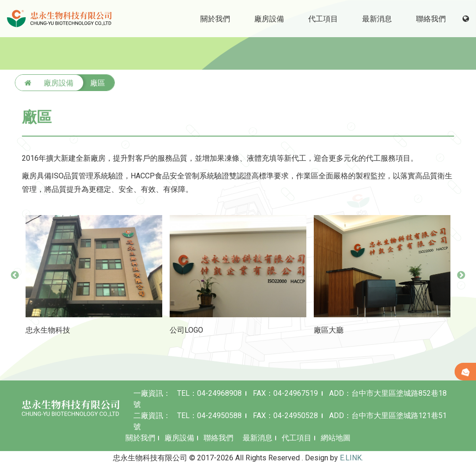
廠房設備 (179, 438)
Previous (15, 275)
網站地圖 (336, 438)
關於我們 (140, 438)
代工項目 (297, 438)
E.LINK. (351, 458)
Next (461, 275)
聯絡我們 (218, 438)
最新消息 (258, 438)
